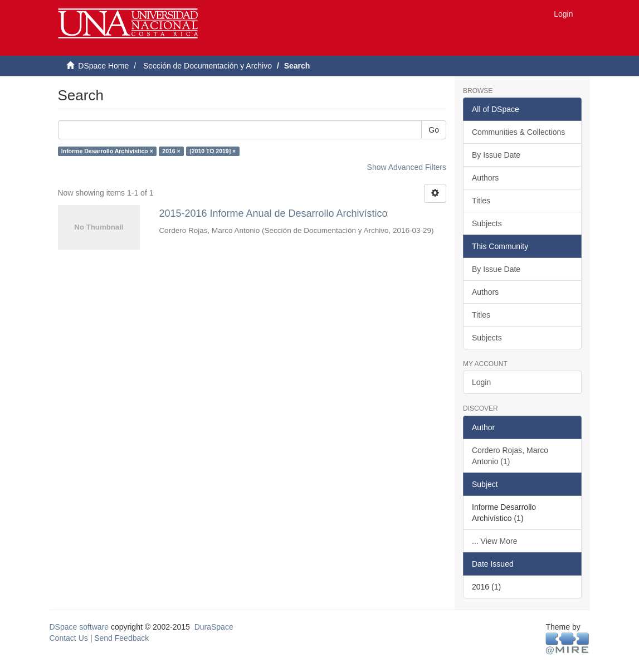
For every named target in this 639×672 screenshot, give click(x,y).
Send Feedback (121, 638)
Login (481, 382)
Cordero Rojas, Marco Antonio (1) (510, 456)
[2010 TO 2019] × (213, 151)
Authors (485, 178)
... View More (494, 541)
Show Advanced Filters (407, 167)
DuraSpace (214, 627)
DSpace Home (103, 66)
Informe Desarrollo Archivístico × (107, 151)
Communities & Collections (518, 132)
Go (434, 130)
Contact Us (69, 638)
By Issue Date (496, 155)
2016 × (171, 151)
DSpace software (79, 627)
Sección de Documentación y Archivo (208, 66)
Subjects (487, 223)
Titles (481, 201)
